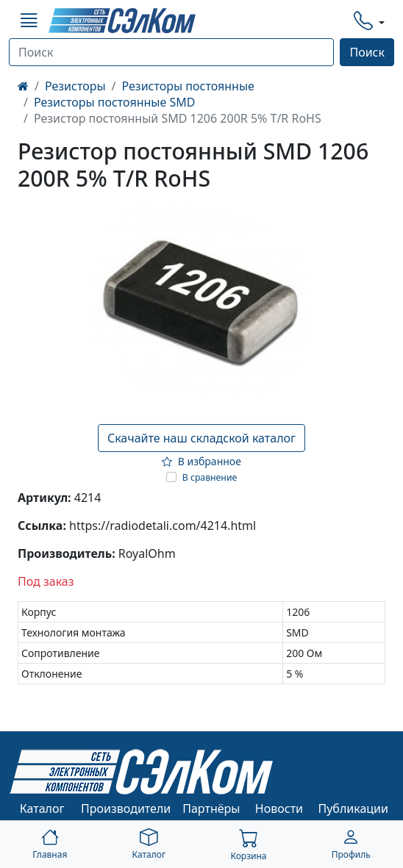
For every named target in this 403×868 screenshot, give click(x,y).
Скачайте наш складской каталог (201, 438)
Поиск (367, 52)
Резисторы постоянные (188, 86)
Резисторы (75, 86)
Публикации (354, 808)
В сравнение (210, 477)
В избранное (201, 461)
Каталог (42, 808)
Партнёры (211, 808)
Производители (126, 808)
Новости (279, 808)
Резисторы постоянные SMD (114, 102)
